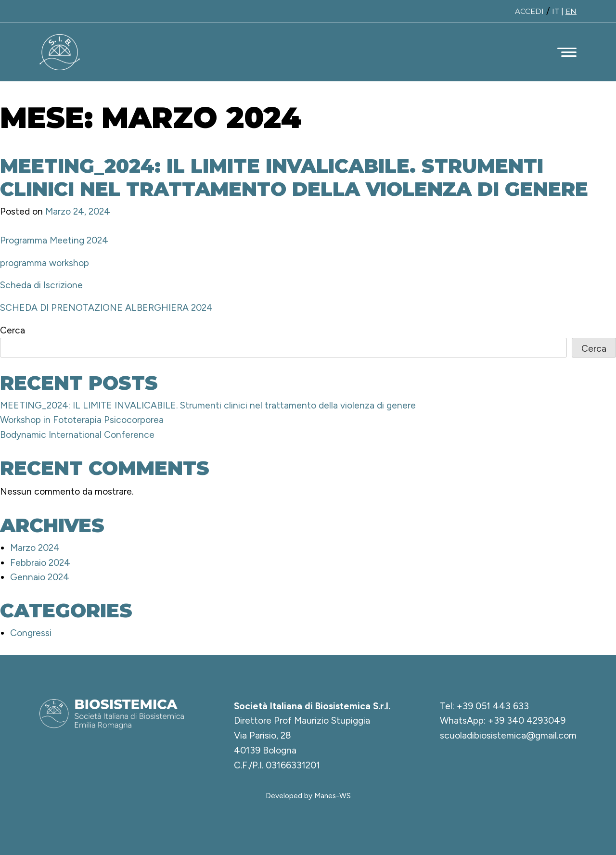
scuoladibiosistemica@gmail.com (508, 735)
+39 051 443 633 (493, 706)
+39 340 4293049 (527, 721)
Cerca (13, 330)
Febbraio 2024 (40, 563)
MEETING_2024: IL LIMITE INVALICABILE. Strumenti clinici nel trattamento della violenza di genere (294, 177)
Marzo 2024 (35, 548)
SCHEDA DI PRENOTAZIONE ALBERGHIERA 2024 (106, 308)
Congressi (31, 633)
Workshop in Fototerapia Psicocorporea (82, 420)
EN (571, 11)
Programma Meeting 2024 (54, 240)
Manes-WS (333, 796)
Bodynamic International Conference (77, 435)
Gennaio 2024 (40, 577)
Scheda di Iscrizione (41, 285)
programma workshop (45, 263)
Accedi (529, 11)
